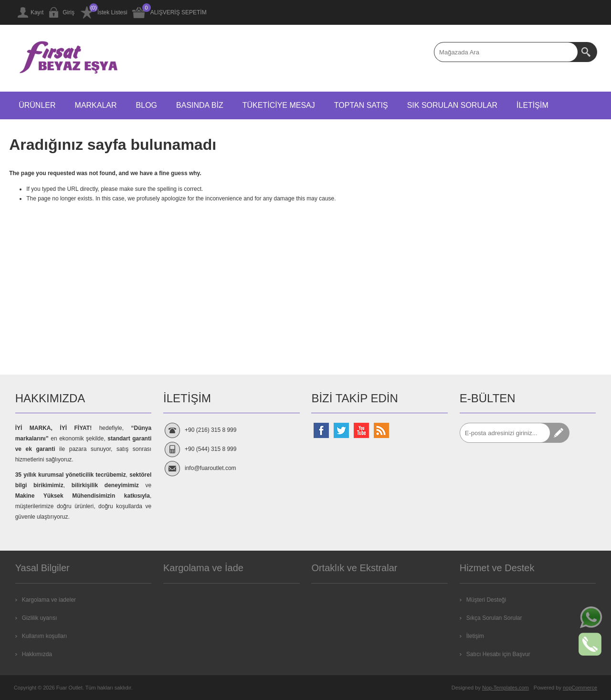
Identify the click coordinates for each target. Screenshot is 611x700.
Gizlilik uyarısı (40, 618)
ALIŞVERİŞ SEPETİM (179, 12)
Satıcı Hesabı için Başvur (498, 654)
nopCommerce (580, 688)
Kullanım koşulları (45, 636)
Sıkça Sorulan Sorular (494, 618)
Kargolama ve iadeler (49, 600)
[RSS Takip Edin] (381, 430)
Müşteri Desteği (486, 600)
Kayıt (37, 12)
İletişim (475, 636)
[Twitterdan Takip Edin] (341, 430)
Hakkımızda (37, 654)
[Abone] (505, 433)
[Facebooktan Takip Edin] (321, 430)
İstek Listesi (112, 12)
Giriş (68, 12)
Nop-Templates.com (506, 688)
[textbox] (506, 52)
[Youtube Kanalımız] (361, 430)
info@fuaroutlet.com (211, 468)
